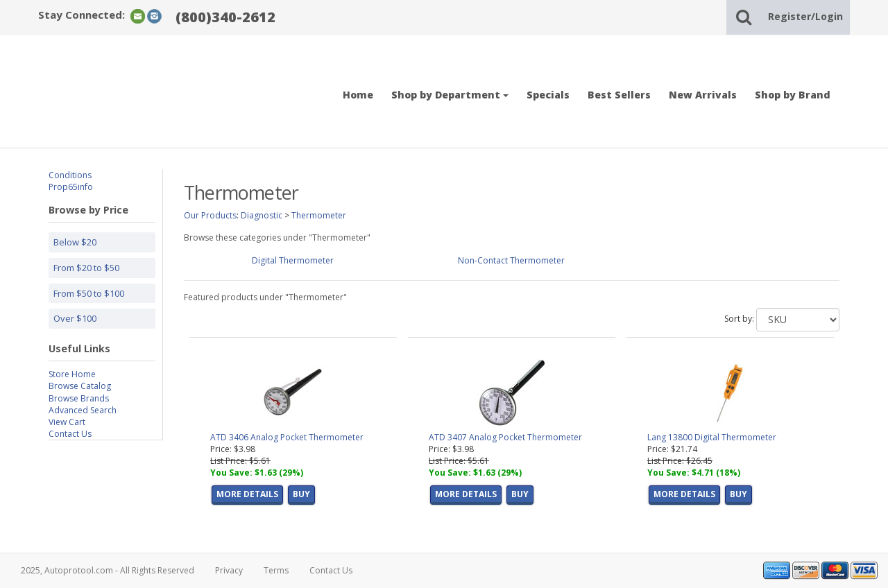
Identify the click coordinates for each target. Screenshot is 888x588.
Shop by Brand (793, 95)
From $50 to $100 (89, 293)
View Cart (67, 422)
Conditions (70, 175)
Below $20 (75, 242)
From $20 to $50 (86, 268)
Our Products (210, 215)
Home (358, 95)
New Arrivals (703, 95)
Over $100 (75, 318)
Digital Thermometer (293, 260)
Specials (548, 95)
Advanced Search (83, 410)
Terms (276, 570)
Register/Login (805, 16)
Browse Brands (79, 398)
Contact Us (70, 434)
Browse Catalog (80, 386)
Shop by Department (450, 95)
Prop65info (71, 187)
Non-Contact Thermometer (511, 260)
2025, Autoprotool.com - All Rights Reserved (108, 570)
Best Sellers (619, 95)
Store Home (72, 374)
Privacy (229, 570)
